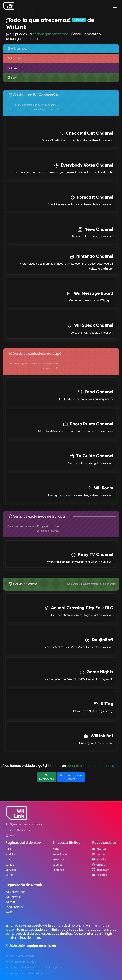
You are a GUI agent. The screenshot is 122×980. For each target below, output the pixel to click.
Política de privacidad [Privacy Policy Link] (21, 962)
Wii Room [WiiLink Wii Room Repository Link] (12, 912)
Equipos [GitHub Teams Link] (57, 865)
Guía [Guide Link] (8, 859)
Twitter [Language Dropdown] (99, 854)
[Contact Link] (20, 830)
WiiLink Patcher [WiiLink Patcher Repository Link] (15, 892)
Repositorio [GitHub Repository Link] (60, 854)
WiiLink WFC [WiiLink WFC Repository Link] (13, 897)
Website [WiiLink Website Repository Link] (11, 902)
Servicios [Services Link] (11, 870)
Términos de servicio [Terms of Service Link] (20, 956)
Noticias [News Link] (11, 854)
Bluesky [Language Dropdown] (99, 859)
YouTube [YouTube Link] (100, 875)
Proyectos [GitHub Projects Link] (59, 859)
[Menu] (115, 6)
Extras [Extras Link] (9, 875)
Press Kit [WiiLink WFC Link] (12, 835)
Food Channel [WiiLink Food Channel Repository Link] (14, 907)
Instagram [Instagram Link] (101, 870)
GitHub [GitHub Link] (57, 849)
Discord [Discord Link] (99, 849)
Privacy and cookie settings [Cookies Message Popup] (24, 973)
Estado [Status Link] (10, 865)
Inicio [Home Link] (9, 849)
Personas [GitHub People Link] (58, 870)
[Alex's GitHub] (40, 824)
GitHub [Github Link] (99, 865)
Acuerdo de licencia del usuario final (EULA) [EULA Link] (34, 967)
